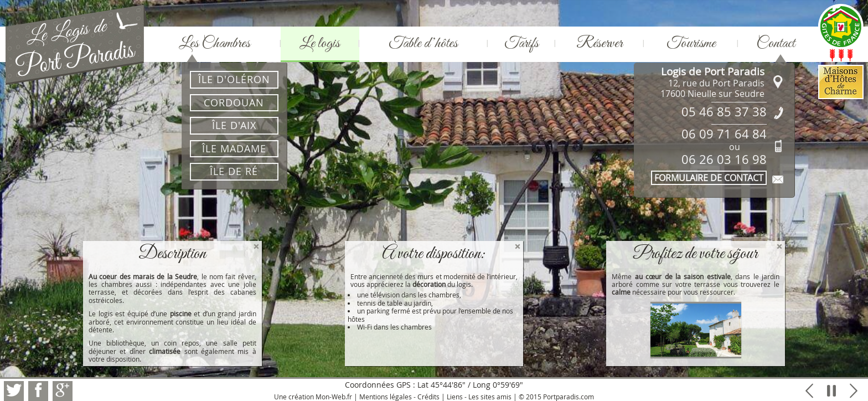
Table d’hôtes (423, 43)
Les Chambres (215, 43)
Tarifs (521, 43)
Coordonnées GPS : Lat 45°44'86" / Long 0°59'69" (434, 385)
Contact (776, 43)
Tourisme (691, 43)
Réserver (600, 43)
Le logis (320, 43)
